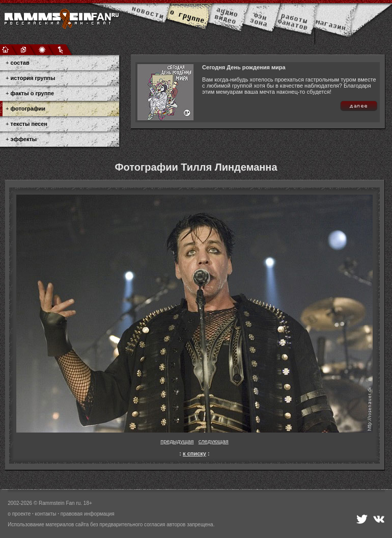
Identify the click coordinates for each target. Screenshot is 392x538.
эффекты (24, 139)
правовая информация (88, 514)
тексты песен (29, 124)
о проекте (19, 514)
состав (20, 63)
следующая (214, 441)
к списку (194, 453)
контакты (46, 514)
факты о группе (33, 93)
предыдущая (177, 441)
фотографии (28, 109)
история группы (33, 78)
